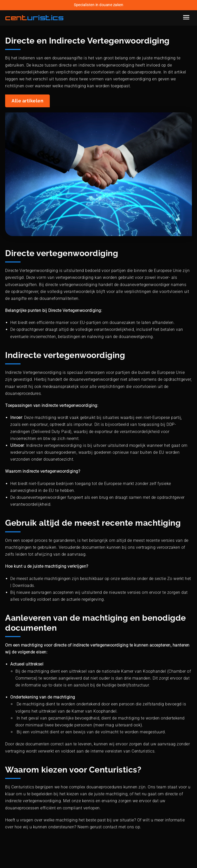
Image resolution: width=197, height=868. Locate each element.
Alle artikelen (27, 101)
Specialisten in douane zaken (98, 5)
